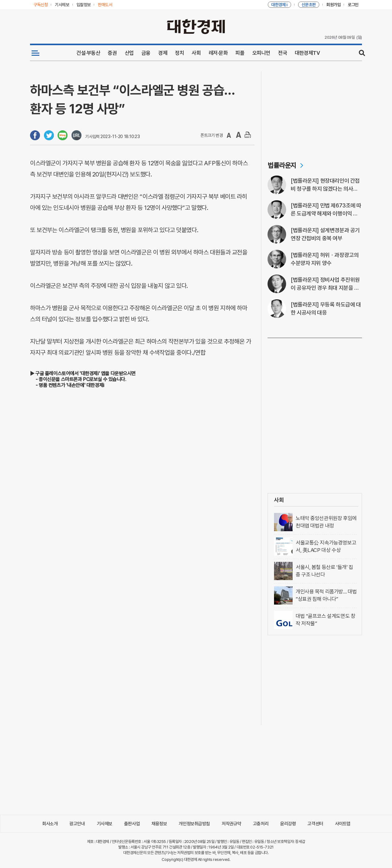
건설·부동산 (88, 53)
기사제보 (105, 824)
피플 (240, 53)
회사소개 (50, 824)
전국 (283, 53)
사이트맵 (343, 824)
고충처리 (261, 824)
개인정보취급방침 (194, 824)
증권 (112, 53)
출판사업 (132, 824)
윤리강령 (288, 824)
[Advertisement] (315, 110)
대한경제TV (307, 53)
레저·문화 (218, 53)
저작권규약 (231, 824)
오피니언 (261, 53)
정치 (179, 53)
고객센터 (315, 824)
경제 (163, 53)
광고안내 (77, 824)
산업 (129, 53)
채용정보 (159, 824)
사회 (196, 53)
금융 (146, 53)
